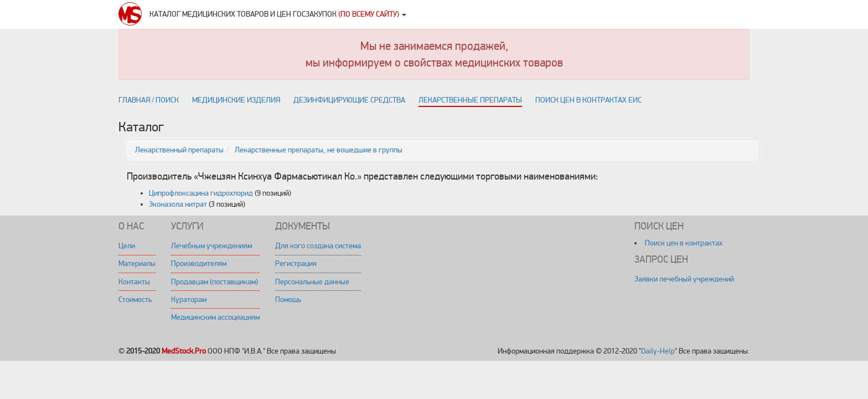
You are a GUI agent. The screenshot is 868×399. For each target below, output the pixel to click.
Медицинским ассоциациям (215, 317)
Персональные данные (312, 282)
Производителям (199, 264)
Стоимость (135, 300)
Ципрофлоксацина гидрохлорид (201, 193)
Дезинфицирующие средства (349, 100)
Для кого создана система (318, 246)
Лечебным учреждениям (211, 246)
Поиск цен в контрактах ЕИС (588, 100)
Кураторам (189, 300)
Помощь (288, 300)
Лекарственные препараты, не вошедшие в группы (319, 150)
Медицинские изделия (236, 100)
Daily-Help (658, 351)
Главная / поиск (149, 100)
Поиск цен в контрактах (684, 243)
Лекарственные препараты (470, 100)
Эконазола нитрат (178, 204)
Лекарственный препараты (179, 150)
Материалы (137, 264)
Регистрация (296, 264)
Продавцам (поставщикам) (215, 282)
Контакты (134, 282)
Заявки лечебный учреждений (684, 279)
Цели (127, 246)
